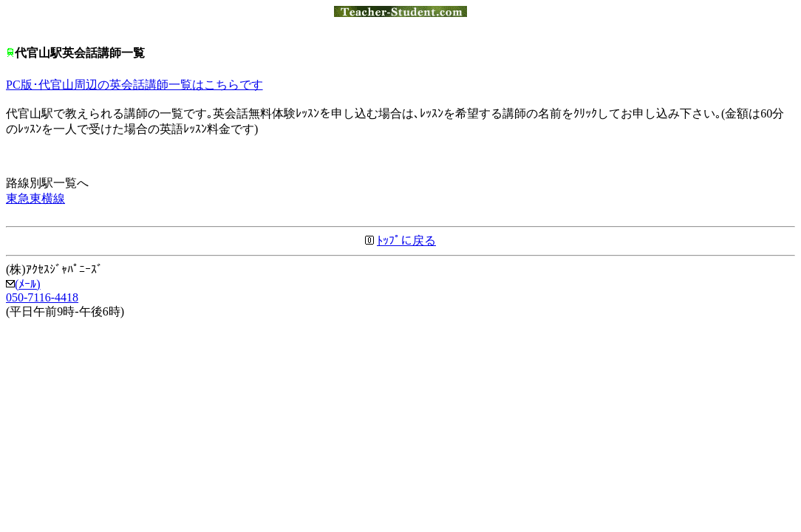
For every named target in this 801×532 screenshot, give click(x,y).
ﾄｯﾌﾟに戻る (406, 241)
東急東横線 (35, 198)
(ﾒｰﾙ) (23, 284)
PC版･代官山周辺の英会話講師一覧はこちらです (134, 85)
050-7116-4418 (42, 297)
